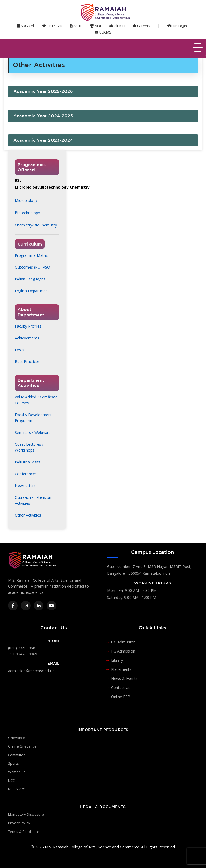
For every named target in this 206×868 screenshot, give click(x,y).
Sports (13, 763)
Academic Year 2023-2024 (43, 140)
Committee (17, 755)
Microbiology (26, 200)
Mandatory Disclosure (26, 814)
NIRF (96, 26)
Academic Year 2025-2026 (43, 91)
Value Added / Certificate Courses (36, 400)
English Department (32, 291)
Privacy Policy (19, 823)
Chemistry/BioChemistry (36, 225)
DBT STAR (52, 26)
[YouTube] (51, 606)
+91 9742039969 (23, 654)
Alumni (117, 26)
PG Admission (123, 651)
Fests (19, 350)
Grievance (16, 738)
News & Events (124, 678)
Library (117, 660)
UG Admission (123, 642)
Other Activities (28, 515)
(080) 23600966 (22, 648)
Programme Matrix (31, 255)
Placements (121, 669)
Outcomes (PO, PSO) (33, 267)
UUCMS (103, 32)
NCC (11, 781)
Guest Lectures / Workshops (29, 447)
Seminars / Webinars (33, 432)
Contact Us (121, 688)
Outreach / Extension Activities (33, 500)
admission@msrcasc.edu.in (31, 671)
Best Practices (27, 362)
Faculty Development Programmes (33, 418)
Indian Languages (30, 279)
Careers (141, 26)
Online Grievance (22, 746)
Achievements (27, 338)
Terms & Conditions (24, 832)
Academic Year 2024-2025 (43, 116)
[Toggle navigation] (198, 49)
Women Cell (18, 772)
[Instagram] (26, 606)
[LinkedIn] (39, 606)
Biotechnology (27, 213)
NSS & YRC (16, 789)
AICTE (76, 26)
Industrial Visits (28, 462)
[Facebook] (13, 606)
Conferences (26, 474)
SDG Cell (26, 26)
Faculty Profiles (28, 326)
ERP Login (177, 26)
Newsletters (25, 486)
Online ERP (121, 697)
